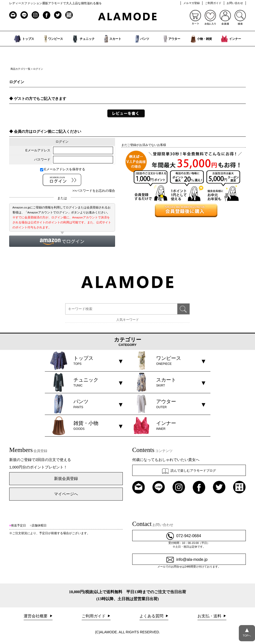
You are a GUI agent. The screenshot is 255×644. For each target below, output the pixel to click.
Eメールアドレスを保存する (63, 169)
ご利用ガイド (213, 3)
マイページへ (66, 494)
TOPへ (247, 631)
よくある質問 (152, 616)
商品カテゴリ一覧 (20, 69)
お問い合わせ (235, 3)
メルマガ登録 (191, 3)
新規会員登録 (66, 479)
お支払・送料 (210, 616)
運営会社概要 (36, 616)
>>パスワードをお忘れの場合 (94, 191)
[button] (62, 241)
